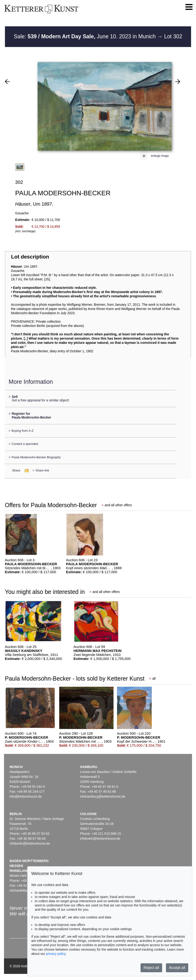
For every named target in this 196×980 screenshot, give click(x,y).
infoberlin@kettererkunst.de (30, 843)
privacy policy (56, 954)
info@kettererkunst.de (26, 796)
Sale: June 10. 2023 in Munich (86, 36)
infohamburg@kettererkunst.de (103, 796)
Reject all (151, 968)
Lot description (30, 257)
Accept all (177, 968)
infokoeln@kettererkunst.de (100, 839)
